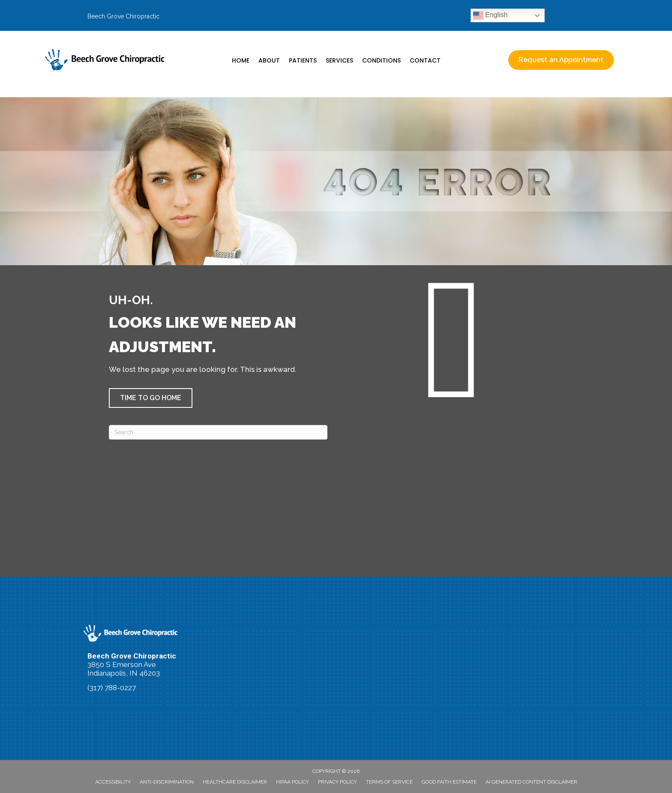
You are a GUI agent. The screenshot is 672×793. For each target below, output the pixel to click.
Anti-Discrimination (167, 782)
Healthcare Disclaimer (235, 782)
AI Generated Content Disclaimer (531, 782)
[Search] (218, 432)
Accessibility (113, 782)
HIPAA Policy (292, 782)
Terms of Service (389, 782)
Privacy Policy (337, 782)
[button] (151, 398)
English (490, 15)
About (269, 60)
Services (339, 60)
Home (241, 60)
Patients (303, 60)
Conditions (381, 60)
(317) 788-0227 (112, 688)
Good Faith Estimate (449, 782)
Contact (425, 60)
